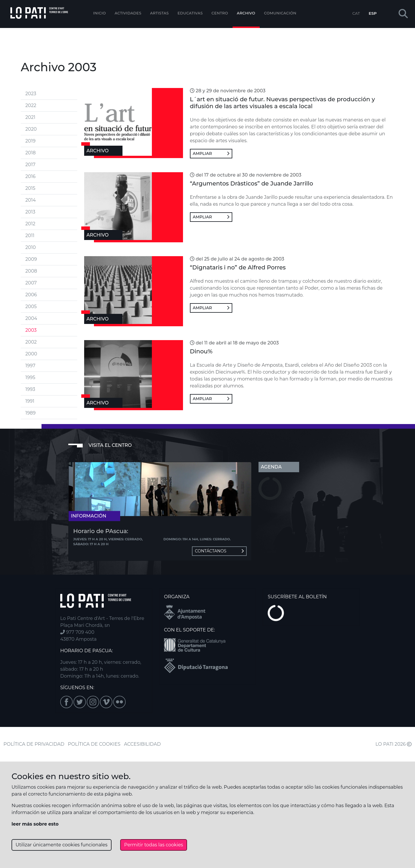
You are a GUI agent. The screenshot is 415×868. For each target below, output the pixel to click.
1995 (30, 377)
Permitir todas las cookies (154, 845)
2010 (31, 247)
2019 (30, 141)
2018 (31, 153)
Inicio (99, 13)
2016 (30, 176)
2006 (31, 295)
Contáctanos (219, 551)
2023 (31, 94)
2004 (31, 318)
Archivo (246, 13)
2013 (30, 212)
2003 (31, 330)
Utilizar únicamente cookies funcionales (62, 845)
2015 (30, 188)
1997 (30, 366)
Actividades (128, 13)
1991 (30, 401)
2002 (31, 342)
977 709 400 (77, 632)
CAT (356, 13)
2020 (31, 129)
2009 (31, 259)
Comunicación (280, 13)
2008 (31, 271)
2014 (31, 200)
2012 (30, 224)
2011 (30, 236)
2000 (31, 354)
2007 (31, 283)
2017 (30, 165)
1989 (30, 413)
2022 (31, 105)
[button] (403, 14)
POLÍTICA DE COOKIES (94, 744)
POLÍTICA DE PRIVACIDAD (34, 744)
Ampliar (211, 153)
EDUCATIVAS (190, 13)
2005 (31, 306)
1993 (30, 389)
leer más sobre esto (35, 824)
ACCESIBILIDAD (142, 744)
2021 (30, 117)
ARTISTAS (160, 13)
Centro (220, 13)
